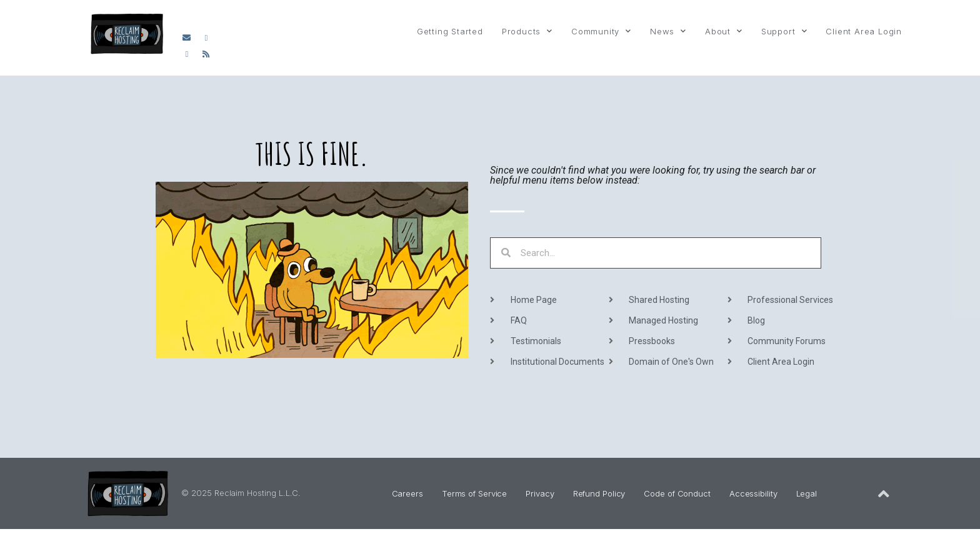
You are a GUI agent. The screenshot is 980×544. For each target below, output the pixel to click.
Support (784, 31)
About (724, 31)
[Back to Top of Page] (884, 494)
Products (527, 31)
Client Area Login (864, 31)
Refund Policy (599, 493)
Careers (407, 493)
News (668, 31)
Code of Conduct (677, 493)
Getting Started (450, 31)
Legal (807, 493)
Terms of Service (474, 493)
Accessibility (753, 493)
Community (601, 31)
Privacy (540, 493)
